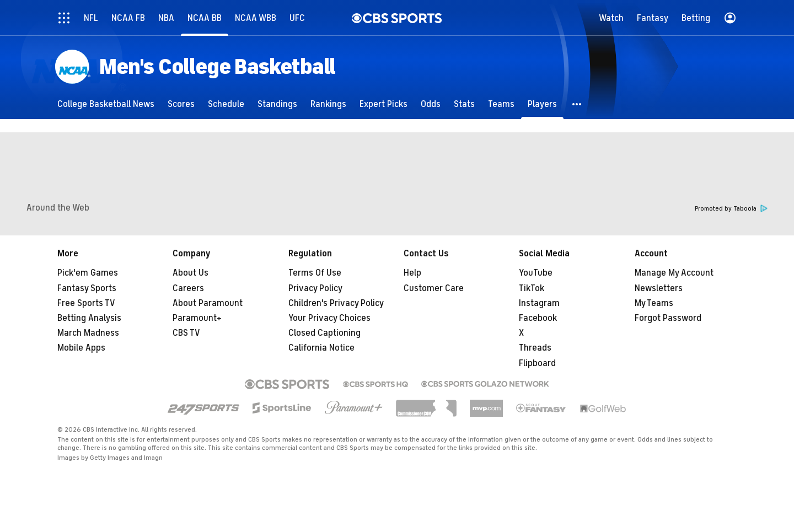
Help (412, 273)
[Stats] (464, 104)
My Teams (654, 303)
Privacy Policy (315, 288)
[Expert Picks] (383, 104)
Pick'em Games (88, 273)
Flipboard (537, 363)
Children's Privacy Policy (336, 303)
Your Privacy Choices (329, 318)
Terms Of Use (315, 273)
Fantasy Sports (87, 288)
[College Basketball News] (106, 104)
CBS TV (186, 333)
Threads (535, 348)
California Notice (321, 348)
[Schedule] (226, 104)
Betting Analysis (89, 318)
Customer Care (434, 288)
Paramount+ (197, 318)
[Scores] (181, 104)
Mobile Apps (81, 348)
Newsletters (659, 288)
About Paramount (208, 303)
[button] (577, 104)
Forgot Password (668, 318)
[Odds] (431, 104)
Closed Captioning (324, 333)
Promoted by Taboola (731, 209)
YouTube (536, 273)
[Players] (542, 104)
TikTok (532, 288)
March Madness (88, 333)
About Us (191, 273)
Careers (188, 288)
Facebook (538, 318)
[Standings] (277, 104)
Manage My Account (674, 273)
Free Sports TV (86, 303)
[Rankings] (328, 104)
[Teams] (501, 104)
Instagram (539, 303)
